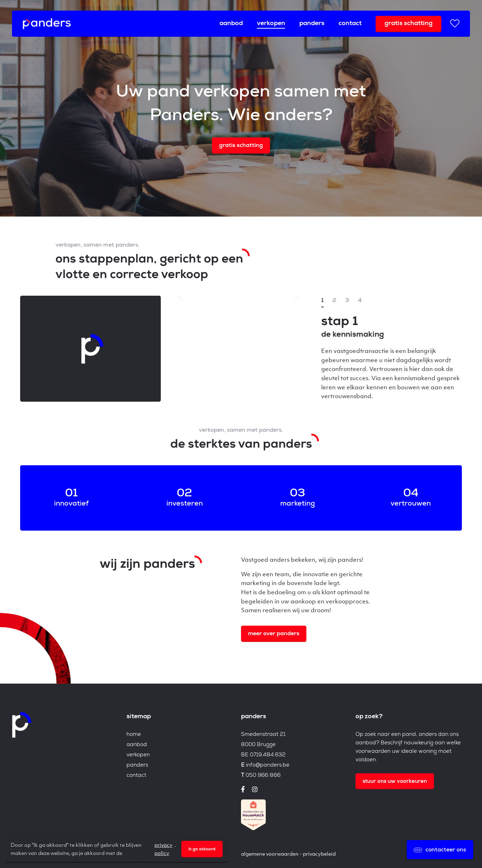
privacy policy (163, 849)
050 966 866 (263, 776)
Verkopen (271, 24)
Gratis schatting (408, 24)
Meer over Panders (274, 634)
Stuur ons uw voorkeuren (395, 782)
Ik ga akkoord (202, 850)
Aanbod (231, 24)
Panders (312, 24)
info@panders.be (268, 765)
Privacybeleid (319, 854)
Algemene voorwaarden (270, 854)
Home (134, 735)
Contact (350, 24)
